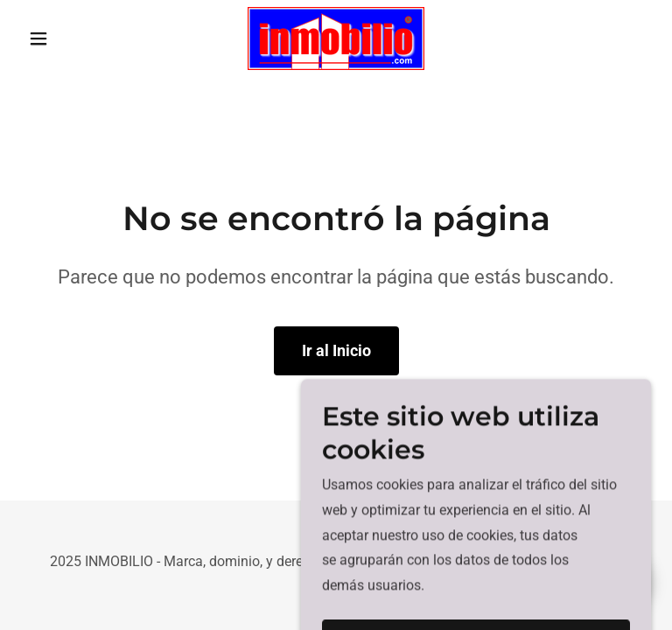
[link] (336, 38)
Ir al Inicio (336, 350)
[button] (68, 38)
